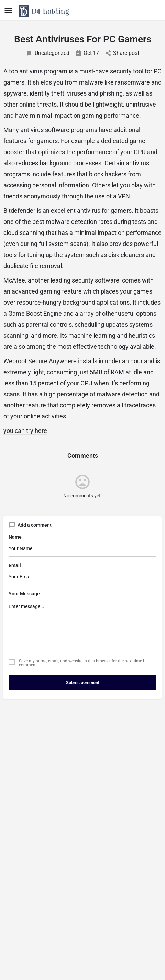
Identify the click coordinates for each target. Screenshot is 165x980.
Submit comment (83, 682)
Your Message (24, 594)
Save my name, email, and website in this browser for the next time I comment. (81, 663)
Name (15, 537)
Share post (123, 53)
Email (15, 565)
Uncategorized (48, 53)
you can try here (25, 431)
